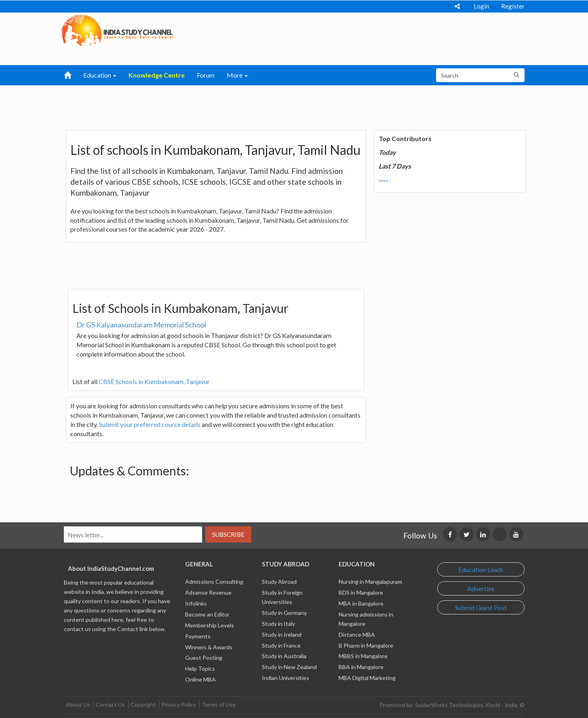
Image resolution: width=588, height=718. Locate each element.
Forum (206, 75)
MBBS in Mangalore (363, 656)
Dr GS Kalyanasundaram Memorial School (141, 325)
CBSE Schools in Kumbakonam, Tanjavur (154, 381)
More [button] (237, 75)
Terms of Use (219, 704)
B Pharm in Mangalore (366, 645)
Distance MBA (357, 635)
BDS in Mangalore (361, 592)
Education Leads (481, 569)
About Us (78, 704)
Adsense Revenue (208, 592)
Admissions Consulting (214, 582)
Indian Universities (286, 678)
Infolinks (196, 603)
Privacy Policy (179, 704)
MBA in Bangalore (361, 603)
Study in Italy (278, 624)
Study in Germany (284, 613)
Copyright (143, 704)
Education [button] (100, 75)
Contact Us (110, 704)
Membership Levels (210, 625)
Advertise (481, 588)
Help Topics (200, 668)
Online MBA (200, 679)
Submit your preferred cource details (150, 424)
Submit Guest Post (481, 607)
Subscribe (228, 534)
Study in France (281, 645)
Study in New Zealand (289, 667)
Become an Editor (207, 614)
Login (481, 6)
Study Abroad (279, 582)
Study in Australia (284, 656)
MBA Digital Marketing (367, 678)
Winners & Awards (209, 647)
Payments (198, 636)
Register (513, 6)
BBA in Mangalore (361, 667)
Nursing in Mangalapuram (370, 582)
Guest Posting (204, 658)
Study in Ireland (282, 635)
